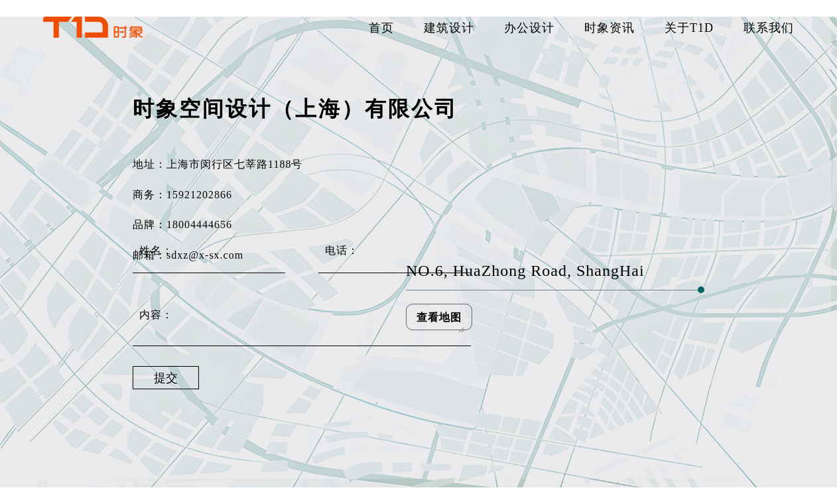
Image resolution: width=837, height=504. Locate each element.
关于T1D (689, 27)
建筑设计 (449, 27)
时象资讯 (610, 27)
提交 (166, 378)
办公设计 (529, 27)
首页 (381, 27)
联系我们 (769, 27)
